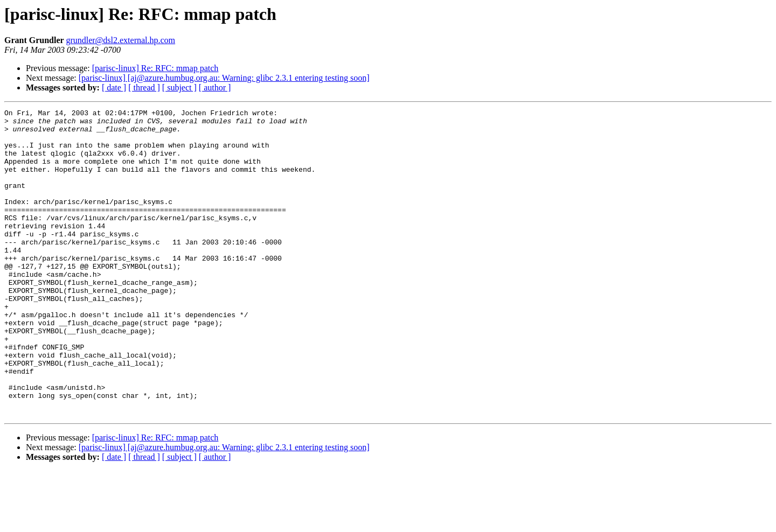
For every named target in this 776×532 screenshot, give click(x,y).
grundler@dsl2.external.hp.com (120, 40)
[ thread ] (144, 87)
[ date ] (114, 87)
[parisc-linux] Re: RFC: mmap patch (155, 68)
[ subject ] (179, 87)
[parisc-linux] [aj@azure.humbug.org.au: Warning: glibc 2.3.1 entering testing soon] (224, 78)
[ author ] (215, 87)
